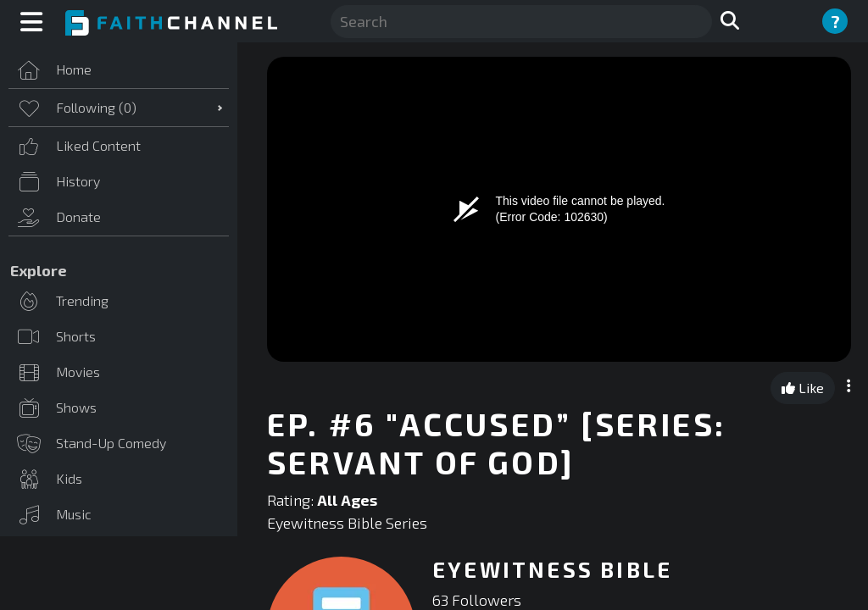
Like (803, 388)
